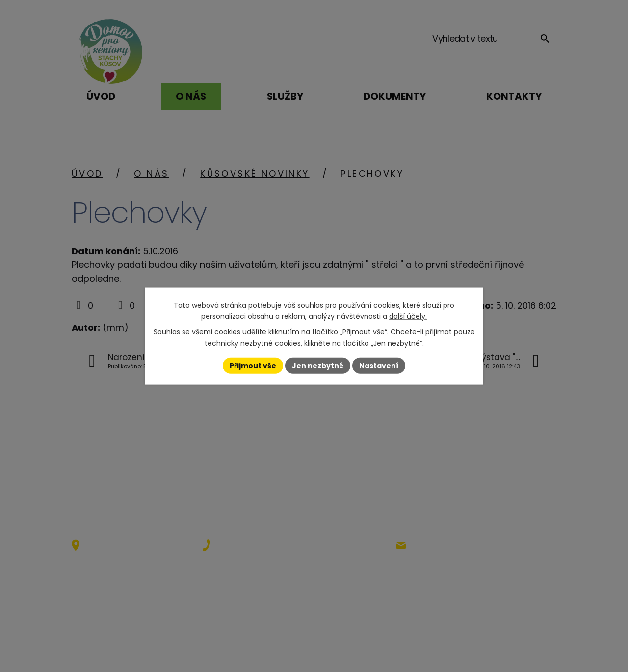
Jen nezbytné (318, 365)
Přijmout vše (253, 365)
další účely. (408, 316)
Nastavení (379, 365)
